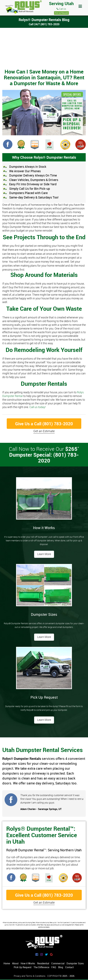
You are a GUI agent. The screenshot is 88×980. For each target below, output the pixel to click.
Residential (43, 963)
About (15, 963)
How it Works (28, 963)
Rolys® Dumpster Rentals (23, 7)
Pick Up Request (61, 13)
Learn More (44, 554)
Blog (61, 967)
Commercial (58, 963)
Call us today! (37, 407)
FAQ (54, 967)
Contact (69, 967)
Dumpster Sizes (75, 963)
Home (7, 963)
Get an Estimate (44, 431)
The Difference (41, 967)
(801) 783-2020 (50, 24)
